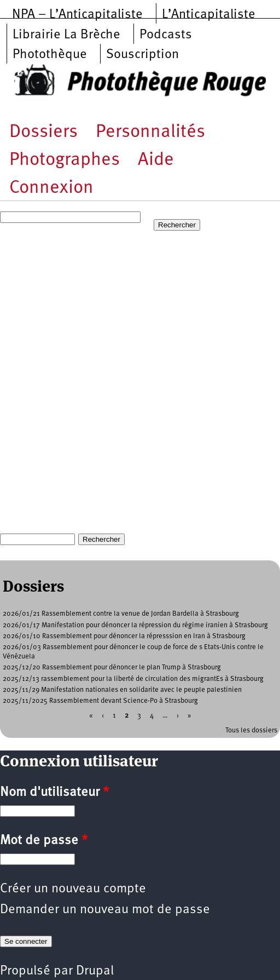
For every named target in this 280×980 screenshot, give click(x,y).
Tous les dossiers (251, 730)
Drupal (95, 971)
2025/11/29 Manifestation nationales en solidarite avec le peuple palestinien (122, 690)
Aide (156, 160)
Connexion (51, 188)
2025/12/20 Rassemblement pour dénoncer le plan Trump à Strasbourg (112, 667)
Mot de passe (44, 841)
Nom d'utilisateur (54, 793)
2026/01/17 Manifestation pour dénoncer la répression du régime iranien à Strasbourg (135, 625)
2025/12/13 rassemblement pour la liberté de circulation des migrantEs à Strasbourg (133, 679)
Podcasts (166, 35)
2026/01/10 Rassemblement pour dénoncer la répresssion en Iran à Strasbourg (124, 636)
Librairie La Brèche (66, 35)
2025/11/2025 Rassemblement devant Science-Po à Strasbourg (100, 701)
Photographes (65, 160)
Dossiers (43, 132)
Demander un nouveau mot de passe (105, 910)
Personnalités (150, 132)
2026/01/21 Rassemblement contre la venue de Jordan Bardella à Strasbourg (121, 614)
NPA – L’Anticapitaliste (77, 15)
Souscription (142, 55)
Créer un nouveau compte (73, 889)
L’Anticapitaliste (209, 15)
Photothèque (50, 55)
